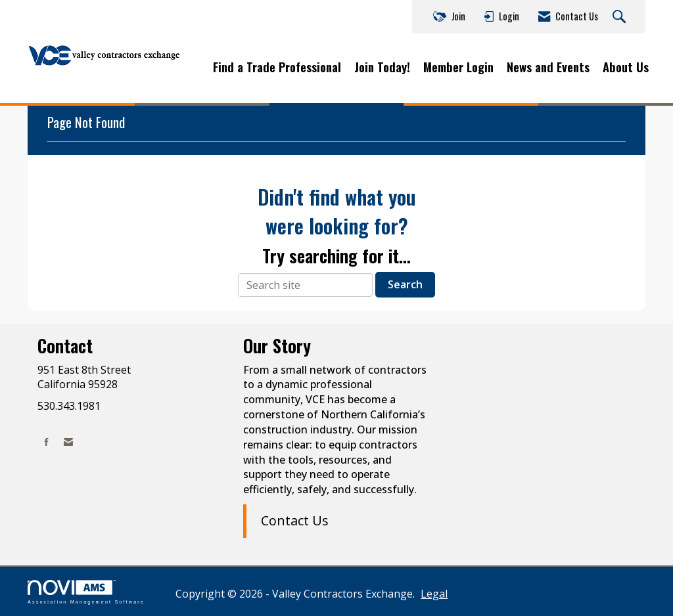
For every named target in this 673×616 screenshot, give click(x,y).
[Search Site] (621, 17)
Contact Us (295, 520)
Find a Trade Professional (277, 67)
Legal (434, 594)
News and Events (548, 67)
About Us (626, 67)
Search (405, 284)
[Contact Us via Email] (68, 442)
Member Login (458, 67)
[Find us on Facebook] (47, 442)
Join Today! (382, 67)
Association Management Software (86, 592)
